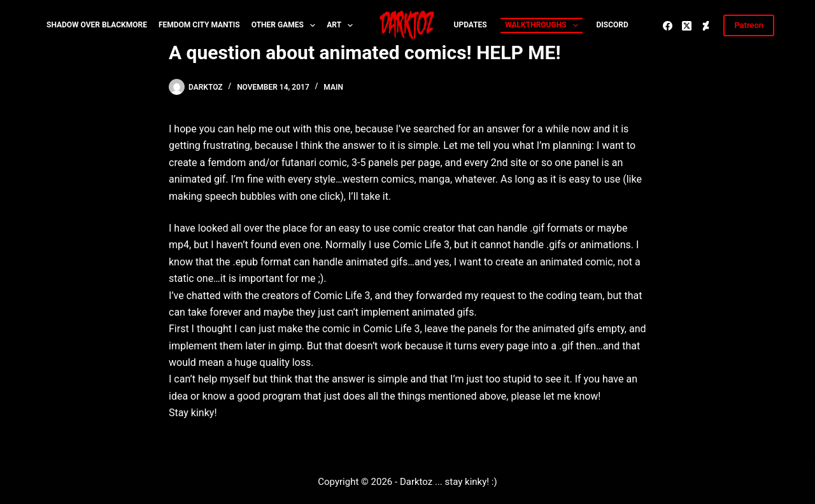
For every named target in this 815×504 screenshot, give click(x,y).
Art (342, 25)
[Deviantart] (706, 26)
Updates (471, 25)
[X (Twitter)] (687, 26)
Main (333, 87)
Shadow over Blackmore (97, 25)
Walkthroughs (544, 25)
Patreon (749, 25)
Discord (612, 25)
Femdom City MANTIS (199, 25)
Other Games (286, 25)
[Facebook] (668, 26)
